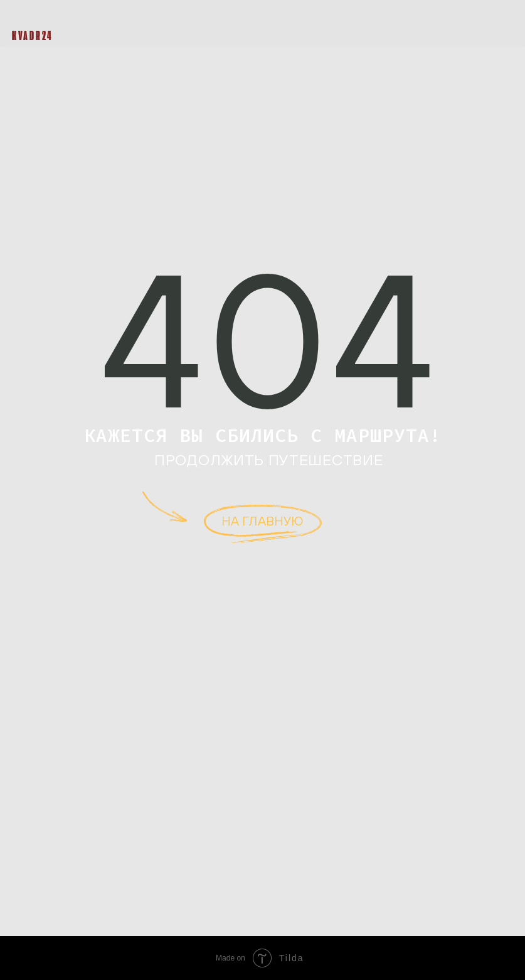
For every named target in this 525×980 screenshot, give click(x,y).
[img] (31, 17)
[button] (505, 25)
